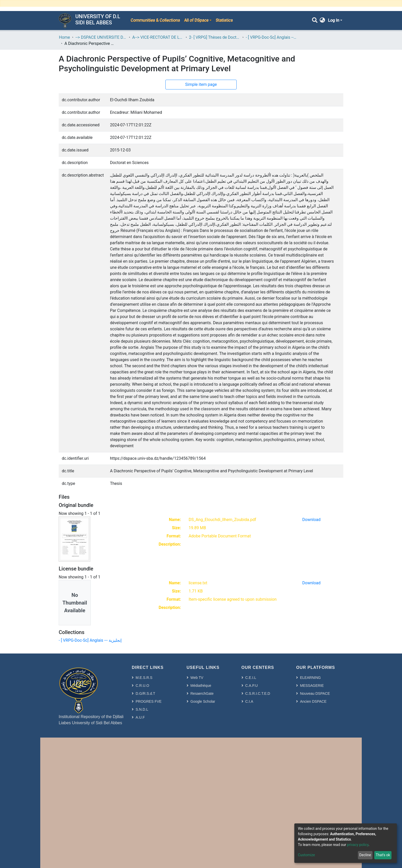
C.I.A (249, 701)
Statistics (224, 20)
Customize (306, 855)
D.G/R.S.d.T (145, 693)
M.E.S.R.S (144, 678)
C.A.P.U (252, 686)
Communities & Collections (155, 20)
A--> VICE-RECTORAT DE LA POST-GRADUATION (158, 37)
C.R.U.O (142, 686)
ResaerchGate (202, 693)
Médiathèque (201, 686)
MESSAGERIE (312, 686)
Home (64, 37)
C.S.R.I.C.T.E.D (258, 693)
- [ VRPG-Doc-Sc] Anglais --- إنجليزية (272, 37)
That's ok (383, 855)
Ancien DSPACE (313, 701)
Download (311, 520)
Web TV (197, 678)
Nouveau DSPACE (315, 693)
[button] (322, 21)
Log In (334, 20)
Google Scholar (203, 701)
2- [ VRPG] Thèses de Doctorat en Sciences (215, 37)
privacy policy (358, 845)
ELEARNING (310, 678)
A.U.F (140, 717)
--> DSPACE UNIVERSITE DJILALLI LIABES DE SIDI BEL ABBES (101, 37)
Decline (365, 855)
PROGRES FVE (149, 701)
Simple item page (201, 84)
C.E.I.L (251, 678)
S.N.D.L (142, 709)
